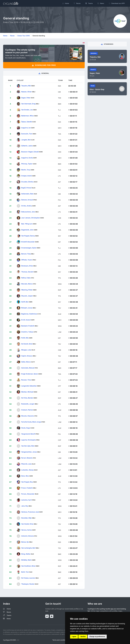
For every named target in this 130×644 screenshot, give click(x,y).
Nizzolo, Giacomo (28, 416)
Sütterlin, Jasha (27, 146)
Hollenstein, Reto (27, 194)
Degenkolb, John (27, 230)
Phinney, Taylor (27, 164)
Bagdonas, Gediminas (29, 314)
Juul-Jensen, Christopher (31, 218)
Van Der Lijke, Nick (28, 446)
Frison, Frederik (27, 488)
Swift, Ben (25, 302)
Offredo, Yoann (27, 260)
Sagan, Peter (26, 98)
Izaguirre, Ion (26, 128)
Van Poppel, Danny (28, 236)
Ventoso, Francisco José (30, 512)
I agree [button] (74, 637)
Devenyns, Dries (27, 266)
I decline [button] (83, 637)
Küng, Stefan (26, 554)
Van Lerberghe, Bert (28, 548)
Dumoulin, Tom (27, 134)
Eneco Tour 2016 (24, 36)
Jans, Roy (25, 506)
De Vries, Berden (27, 398)
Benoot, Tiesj (26, 254)
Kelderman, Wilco (28, 116)
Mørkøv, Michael (27, 392)
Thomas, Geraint (27, 272)
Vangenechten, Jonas (29, 452)
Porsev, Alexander (28, 494)
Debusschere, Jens (28, 212)
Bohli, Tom (25, 572)
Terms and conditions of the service (65, 640)
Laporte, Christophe (28, 440)
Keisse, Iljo (25, 542)
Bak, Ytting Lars (27, 224)
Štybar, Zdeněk (27, 122)
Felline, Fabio (26, 278)
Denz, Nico (25, 476)
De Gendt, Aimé (27, 344)
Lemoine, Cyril (26, 500)
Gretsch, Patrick (27, 410)
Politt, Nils (25, 338)
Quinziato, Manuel (28, 368)
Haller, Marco (26, 362)
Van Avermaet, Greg (28, 104)
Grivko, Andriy (26, 206)
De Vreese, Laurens (28, 578)
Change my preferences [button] (97, 637)
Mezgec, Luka (26, 350)
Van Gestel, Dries (27, 524)
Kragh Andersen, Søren (30, 374)
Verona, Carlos (27, 530)
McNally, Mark (26, 560)
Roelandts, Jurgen (28, 404)
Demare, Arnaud (27, 200)
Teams (9, 615)
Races (12, 36)
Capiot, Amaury (27, 356)
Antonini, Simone (27, 536)
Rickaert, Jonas (27, 308)
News (9, 619)
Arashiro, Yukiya (27, 332)
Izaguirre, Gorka (27, 158)
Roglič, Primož (26, 188)
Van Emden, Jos (27, 110)
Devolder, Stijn (26, 518)
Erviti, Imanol (26, 320)
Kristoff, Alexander (28, 242)
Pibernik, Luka (26, 464)
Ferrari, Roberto (27, 458)
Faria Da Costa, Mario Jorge (31, 422)
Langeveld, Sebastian (29, 386)
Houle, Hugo (26, 428)
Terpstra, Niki (26, 86)
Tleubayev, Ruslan (28, 584)
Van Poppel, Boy (27, 482)
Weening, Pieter (27, 290)
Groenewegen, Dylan (29, 248)
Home (5, 36)
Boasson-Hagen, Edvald (30, 152)
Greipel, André (26, 176)
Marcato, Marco (27, 284)
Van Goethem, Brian (28, 566)
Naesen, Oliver (26, 92)
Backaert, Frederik (28, 326)
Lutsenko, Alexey (27, 470)
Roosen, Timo (26, 380)
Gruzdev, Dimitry (27, 182)
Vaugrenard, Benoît (28, 434)
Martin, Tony (26, 170)
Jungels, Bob (26, 140)
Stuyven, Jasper (27, 296)
